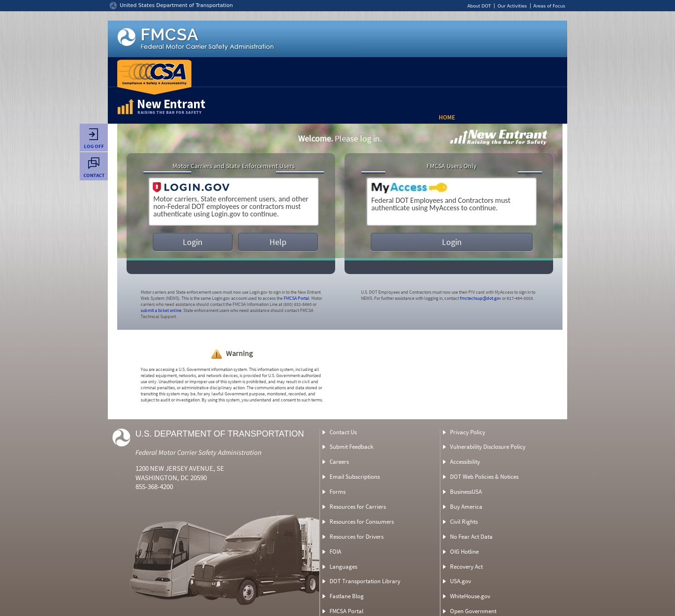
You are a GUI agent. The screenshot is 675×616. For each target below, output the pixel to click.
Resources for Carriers (358, 507)
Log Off (94, 143)
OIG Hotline (464, 552)
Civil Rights (464, 522)
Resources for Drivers (356, 537)
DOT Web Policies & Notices (484, 477)
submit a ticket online (161, 310)
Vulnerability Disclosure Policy (488, 447)
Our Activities (512, 6)
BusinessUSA (466, 492)
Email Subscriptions (355, 477)
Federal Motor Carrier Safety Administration (199, 452)
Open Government (473, 611)
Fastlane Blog (347, 596)
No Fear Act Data (471, 537)
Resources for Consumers (362, 522)
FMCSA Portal (296, 298)
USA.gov (461, 581)
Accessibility (465, 462)
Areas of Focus (549, 6)
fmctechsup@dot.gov (480, 298)
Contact (94, 171)
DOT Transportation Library (365, 581)
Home (447, 117)
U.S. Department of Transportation (220, 434)
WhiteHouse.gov (470, 596)
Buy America (466, 507)
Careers (339, 462)
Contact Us (343, 432)
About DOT (479, 6)
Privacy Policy (468, 432)
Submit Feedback (351, 447)
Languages (343, 567)
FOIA (335, 552)
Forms (337, 492)
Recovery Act (466, 567)
